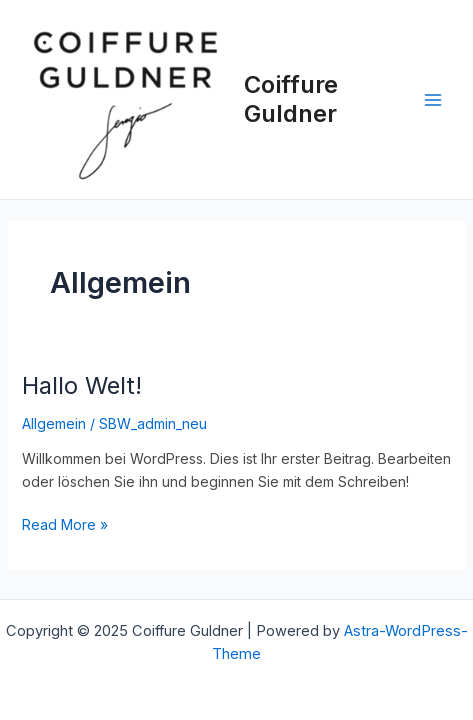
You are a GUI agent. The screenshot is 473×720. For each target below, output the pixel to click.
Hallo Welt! (82, 385)
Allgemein (54, 423)
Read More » (65, 523)
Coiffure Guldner (291, 98)
